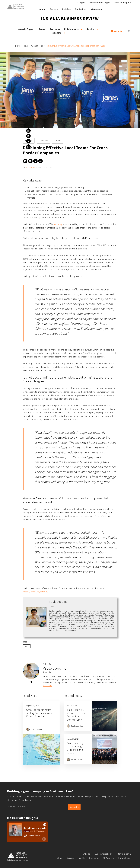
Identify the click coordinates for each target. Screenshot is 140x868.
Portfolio (55, 29)
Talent (58, 141)
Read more (47, 685)
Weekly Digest (26, 29)
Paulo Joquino (31, 167)
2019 (26, 46)
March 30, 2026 (73, 739)
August (34, 46)
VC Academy (97, 9)
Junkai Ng (58, 224)
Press (42, 29)
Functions (43, 141)
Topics (91, 29)
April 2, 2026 (72, 706)
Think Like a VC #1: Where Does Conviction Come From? (76, 715)
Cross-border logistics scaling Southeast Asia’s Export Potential (40, 713)
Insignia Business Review (70, 19)
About (42, 9)
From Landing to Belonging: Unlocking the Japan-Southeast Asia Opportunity (75, 751)
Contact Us (81, 9)
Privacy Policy (125, 858)
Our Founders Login (99, 3)
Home (18, 46)
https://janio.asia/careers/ (36, 592)
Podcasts (56, 33)
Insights (67, 9)
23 (42, 46)
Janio (27, 646)
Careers (54, 9)
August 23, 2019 (46, 167)
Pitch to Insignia (122, 3)
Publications (71, 29)
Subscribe (74, 807)
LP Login (80, 3)
